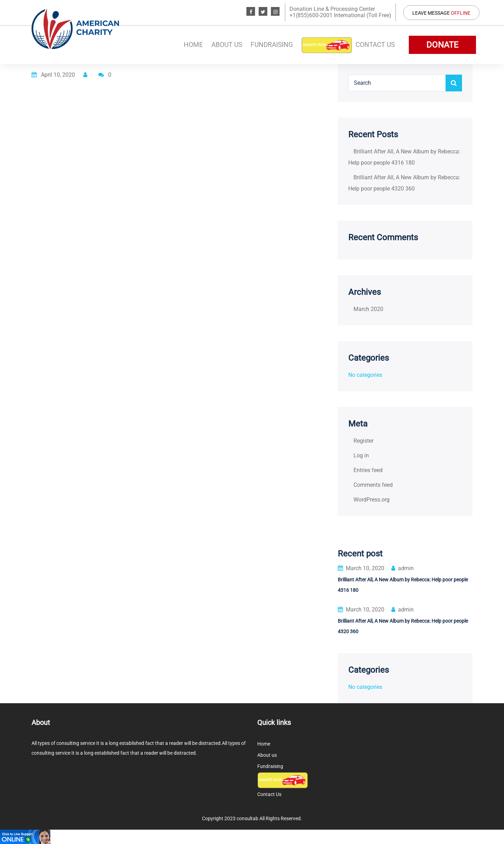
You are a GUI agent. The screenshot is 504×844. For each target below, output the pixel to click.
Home (193, 45)
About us (227, 45)
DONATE (442, 45)
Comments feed (373, 485)
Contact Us (375, 45)
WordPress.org (372, 500)
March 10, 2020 (361, 568)
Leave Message (441, 13)
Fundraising (272, 45)
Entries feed (368, 470)
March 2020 (368, 309)
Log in (361, 455)
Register (363, 441)
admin (402, 568)
